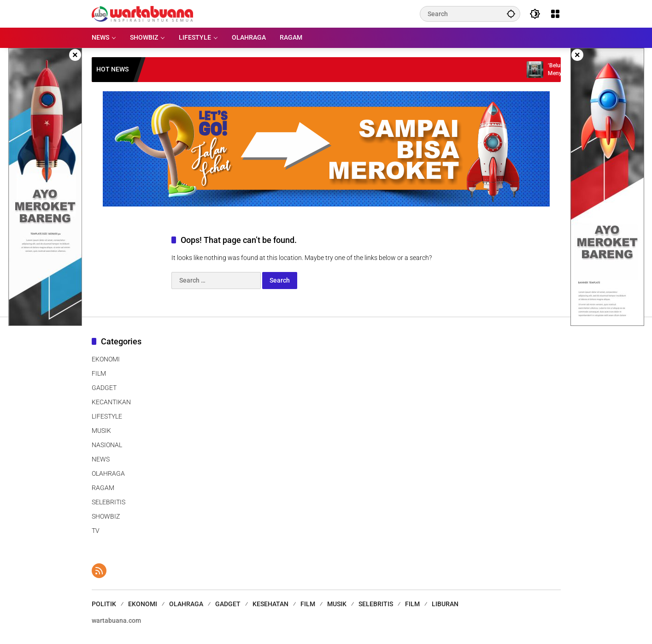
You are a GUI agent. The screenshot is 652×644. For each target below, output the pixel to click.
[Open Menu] (555, 14)
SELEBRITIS (109, 502)
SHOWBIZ (106, 516)
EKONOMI (106, 359)
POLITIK (104, 604)
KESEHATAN (270, 604)
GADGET (104, 388)
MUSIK (101, 431)
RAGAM (103, 488)
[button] (511, 14)
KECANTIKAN (111, 402)
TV (96, 531)
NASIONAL (107, 445)
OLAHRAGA (108, 473)
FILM (99, 373)
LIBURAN (445, 604)
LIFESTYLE (107, 416)
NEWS (101, 459)
